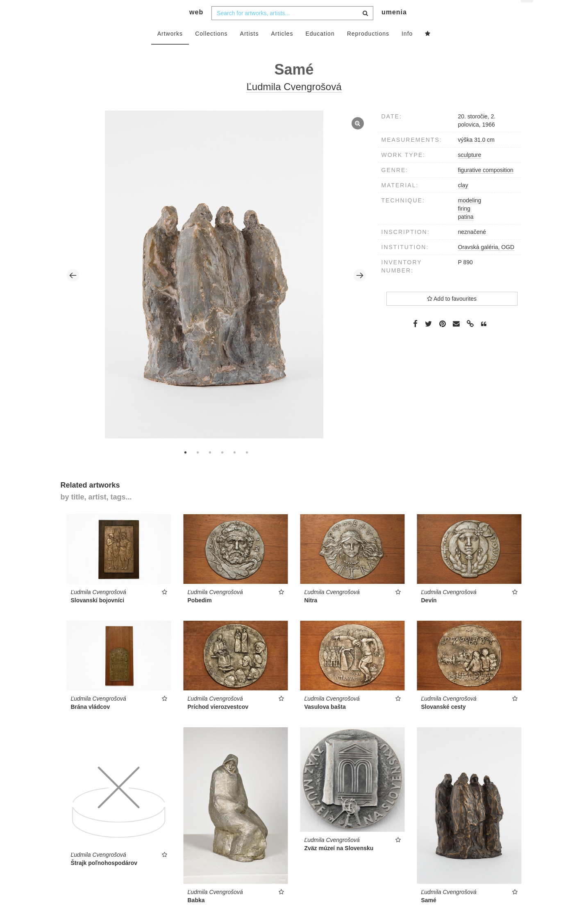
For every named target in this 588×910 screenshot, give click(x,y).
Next (360, 290)
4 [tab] (222, 467)
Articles (282, 48)
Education (320, 48)
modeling (470, 215)
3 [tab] (210, 467)
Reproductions (368, 48)
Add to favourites (452, 313)
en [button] (528, 12)
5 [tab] (235, 467)
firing (464, 223)
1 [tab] (186, 467)
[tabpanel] (216, 290)
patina (466, 231)
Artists (250, 48)
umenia (394, 27)
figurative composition (486, 184)
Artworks (170, 48)
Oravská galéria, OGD (486, 261)
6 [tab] (247, 467)
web (196, 27)
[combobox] (292, 27)
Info (407, 48)
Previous (73, 290)
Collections (211, 48)
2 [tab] (198, 467)
